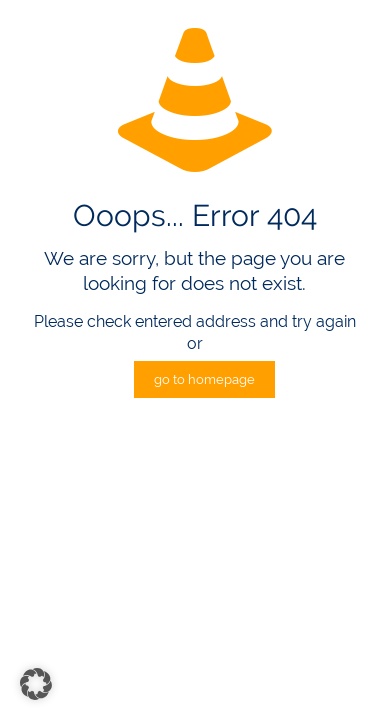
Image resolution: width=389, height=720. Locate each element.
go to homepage (204, 379)
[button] (36, 684)
